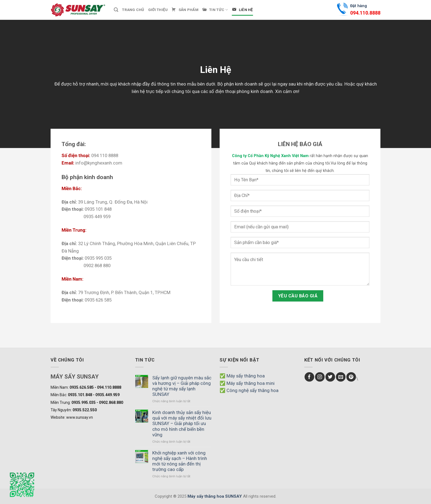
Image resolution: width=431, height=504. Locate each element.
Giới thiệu (158, 10)
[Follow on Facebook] (309, 377)
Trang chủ (133, 10)
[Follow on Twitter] (330, 377)
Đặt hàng (365, 10)
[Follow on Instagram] (320, 377)
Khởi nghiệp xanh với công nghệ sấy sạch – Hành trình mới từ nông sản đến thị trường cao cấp (180, 461)
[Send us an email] (341, 377)
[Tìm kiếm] (116, 10)
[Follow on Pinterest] (351, 377)
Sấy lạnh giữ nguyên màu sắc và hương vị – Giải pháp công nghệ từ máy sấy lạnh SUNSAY (182, 386)
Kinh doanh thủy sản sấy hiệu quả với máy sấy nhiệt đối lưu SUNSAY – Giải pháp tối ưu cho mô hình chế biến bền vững (182, 424)
